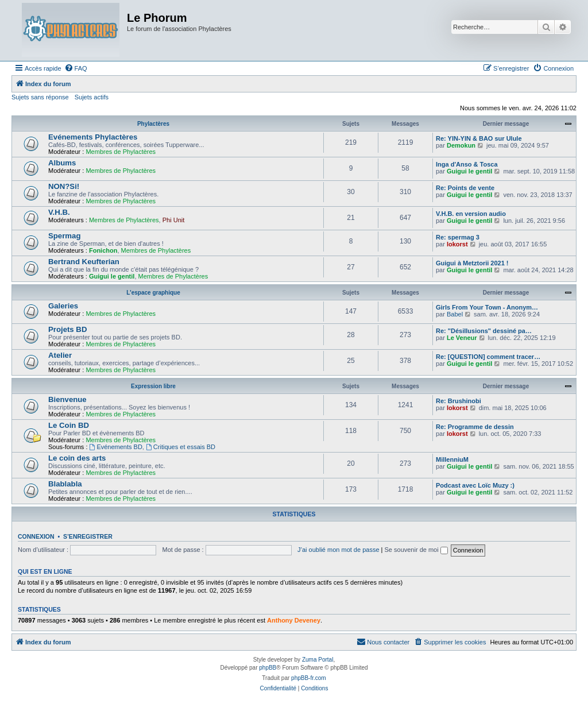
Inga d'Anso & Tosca (467, 164)
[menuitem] (76, 68)
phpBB (268, 668)
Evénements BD (116, 447)
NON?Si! (64, 186)
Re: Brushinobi (459, 401)
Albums (62, 163)
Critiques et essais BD (181, 447)
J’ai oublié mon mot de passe (338, 550)
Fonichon (103, 250)
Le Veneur (462, 338)
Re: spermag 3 (458, 237)
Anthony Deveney (294, 620)
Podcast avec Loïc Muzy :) (475, 485)
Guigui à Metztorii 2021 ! (472, 263)
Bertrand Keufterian (84, 262)
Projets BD (67, 329)
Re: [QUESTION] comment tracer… (488, 357)
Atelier (60, 355)
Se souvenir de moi (416, 550)
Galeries (63, 306)
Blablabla (65, 484)
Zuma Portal (318, 660)
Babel (455, 314)
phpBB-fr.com (309, 678)
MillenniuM (452, 459)
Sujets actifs (92, 97)
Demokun (461, 145)
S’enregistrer (88, 536)
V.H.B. (59, 212)
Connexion (36, 536)
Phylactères (153, 124)
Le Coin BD (69, 425)
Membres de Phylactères (121, 152)
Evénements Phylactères (93, 137)
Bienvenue (67, 399)
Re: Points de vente (465, 188)
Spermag (64, 236)
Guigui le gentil (469, 171)
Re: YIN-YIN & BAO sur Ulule (479, 138)
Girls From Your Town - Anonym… (487, 307)
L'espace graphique (153, 293)
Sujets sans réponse (40, 97)
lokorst (457, 244)
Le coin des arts (77, 458)
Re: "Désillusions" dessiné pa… (484, 331)
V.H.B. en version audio (471, 214)
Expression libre (153, 386)
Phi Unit (174, 220)
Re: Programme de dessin (475, 427)
